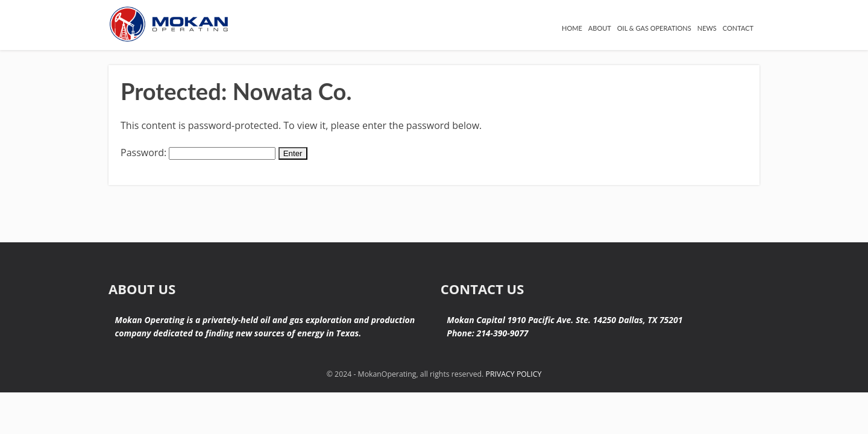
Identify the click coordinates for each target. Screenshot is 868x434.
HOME (476, 33)
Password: (198, 153)
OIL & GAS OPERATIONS (602, 33)
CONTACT (731, 33)
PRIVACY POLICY (512, 374)
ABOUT (520, 33)
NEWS (683, 33)
